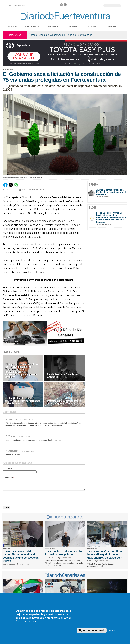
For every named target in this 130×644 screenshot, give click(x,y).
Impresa (112, 27)
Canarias (72, 27)
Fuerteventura (33, 27)
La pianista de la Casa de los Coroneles (62, 376)
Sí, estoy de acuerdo (92, 630)
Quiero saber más (26, 621)
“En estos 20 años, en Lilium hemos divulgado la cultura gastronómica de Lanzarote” (105, 555)
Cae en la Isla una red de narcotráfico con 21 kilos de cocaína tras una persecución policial (21, 556)
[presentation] (22, 499)
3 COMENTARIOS (26, 190)
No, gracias (112, 630)
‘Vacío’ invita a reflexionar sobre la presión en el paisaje (64, 553)
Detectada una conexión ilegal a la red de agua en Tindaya (64, 402)
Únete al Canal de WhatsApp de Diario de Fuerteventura (60, 35)
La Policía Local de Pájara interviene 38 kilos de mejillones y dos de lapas (23, 401)
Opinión (92, 27)
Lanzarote (53, 27)
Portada (13, 27)
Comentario (8, 478)
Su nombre (7, 469)
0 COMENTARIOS (24, 564)
